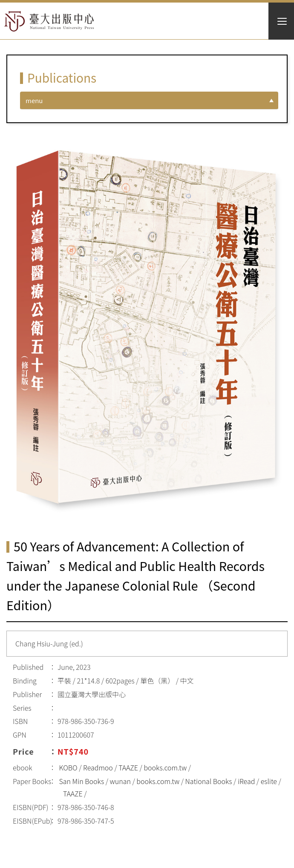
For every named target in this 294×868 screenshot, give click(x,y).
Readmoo (98, 767)
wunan (120, 781)
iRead (246, 781)
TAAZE (128, 767)
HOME (49, 21)
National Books (209, 781)
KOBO (68, 767)
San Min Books (82, 781)
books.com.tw (165, 767)
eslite (269, 781)
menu (34, 100)
